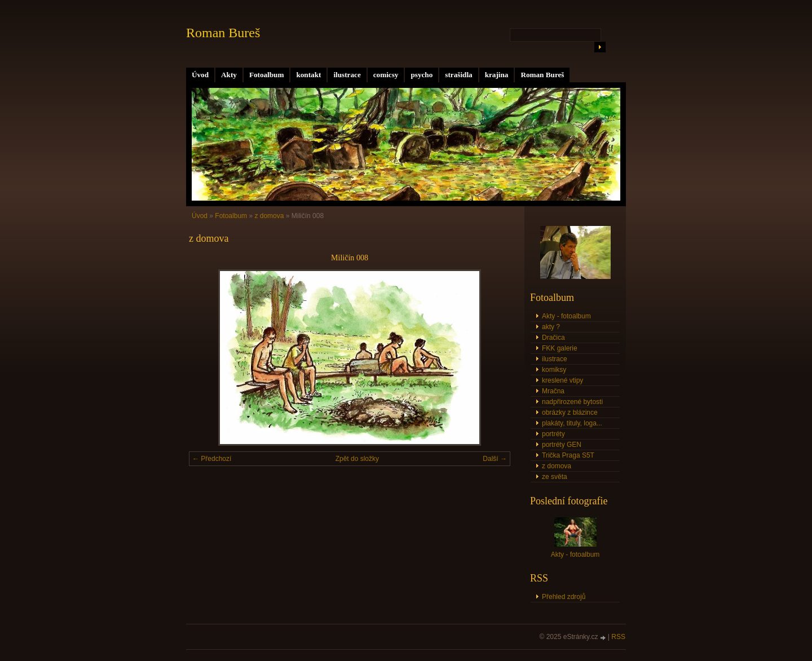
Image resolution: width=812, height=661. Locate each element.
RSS (618, 637)
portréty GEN (562, 445)
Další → (495, 459)
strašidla (458, 75)
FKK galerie (560, 348)
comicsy (386, 75)
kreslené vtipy (562, 380)
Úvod (200, 75)
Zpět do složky (357, 459)
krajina (497, 75)
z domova (269, 216)
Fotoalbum (267, 75)
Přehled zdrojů (564, 597)
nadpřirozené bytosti (572, 402)
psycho (422, 75)
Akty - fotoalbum (566, 316)
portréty (553, 434)
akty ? (551, 327)
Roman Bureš (542, 75)
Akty (229, 75)
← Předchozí (212, 459)
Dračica (553, 338)
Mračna (553, 391)
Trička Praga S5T (568, 455)
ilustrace (347, 75)
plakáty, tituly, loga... (572, 423)
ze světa (555, 477)
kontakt (308, 75)
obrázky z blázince (570, 412)
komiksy (554, 370)
